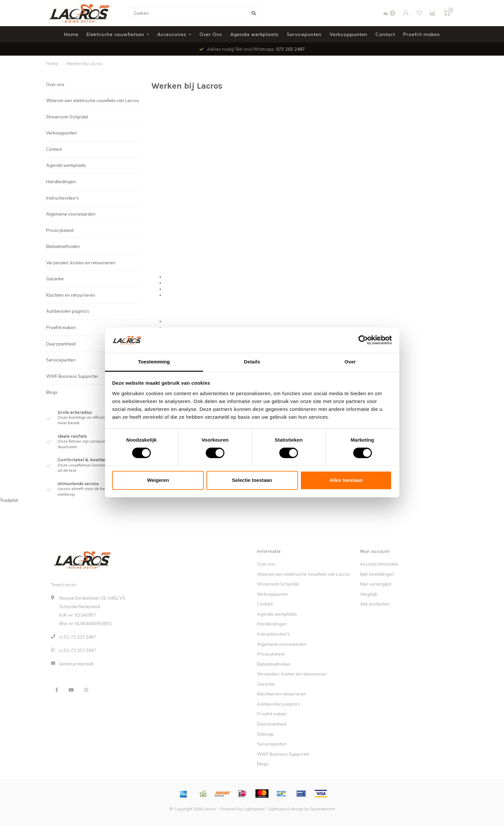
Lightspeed (254, 809)
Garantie (55, 279)
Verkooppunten (348, 34)
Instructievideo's (62, 198)
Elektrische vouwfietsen (115, 34)
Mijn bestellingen (377, 574)
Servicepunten (304, 34)
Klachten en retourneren (71, 295)
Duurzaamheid (61, 344)
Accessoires (172, 34)
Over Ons (211, 34)
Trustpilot (9, 500)
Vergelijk (369, 594)
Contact (385, 34)
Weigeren (158, 480)
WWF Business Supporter (72, 376)
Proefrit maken (422, 34)
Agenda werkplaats (254, 34)
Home (71, 34)
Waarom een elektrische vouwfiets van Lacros (93, 100)
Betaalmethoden (63, 246)
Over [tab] (350, 362)
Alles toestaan (346, 480)
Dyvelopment (322, 809)
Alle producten (375, 604)
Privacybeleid (60, 230)
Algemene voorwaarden (71, 214)
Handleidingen (61, 182)
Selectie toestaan (252, 480)
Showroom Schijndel (67, 117)
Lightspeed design (286, 809)
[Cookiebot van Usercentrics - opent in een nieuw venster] (363, 340)
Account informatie (379, 564)
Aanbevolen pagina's (68, 311)
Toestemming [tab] (154, 362)
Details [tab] (252, 362)
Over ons (55, 84)
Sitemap (265, 734)
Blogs (52, 392)
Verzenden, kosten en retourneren (81, 263)
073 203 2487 (290, 49)
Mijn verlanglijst (376, 584)
